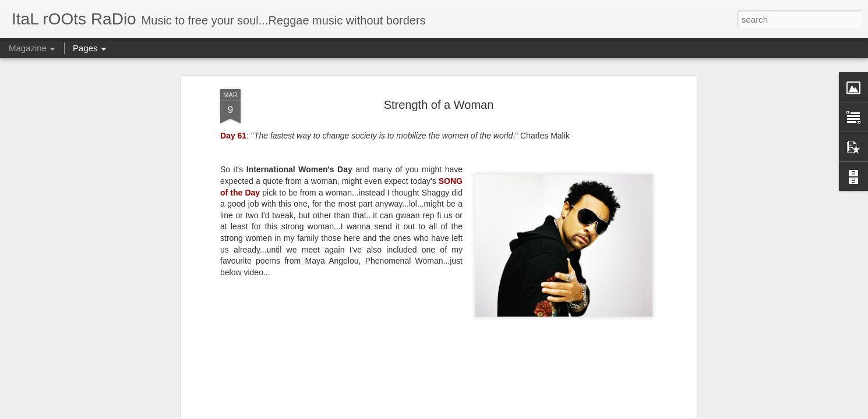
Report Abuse (539, 413)
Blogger (504, 413)
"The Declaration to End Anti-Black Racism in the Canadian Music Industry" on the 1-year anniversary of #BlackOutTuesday (371, 355)
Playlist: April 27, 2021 (507, 329)
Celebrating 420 (632, 329)
